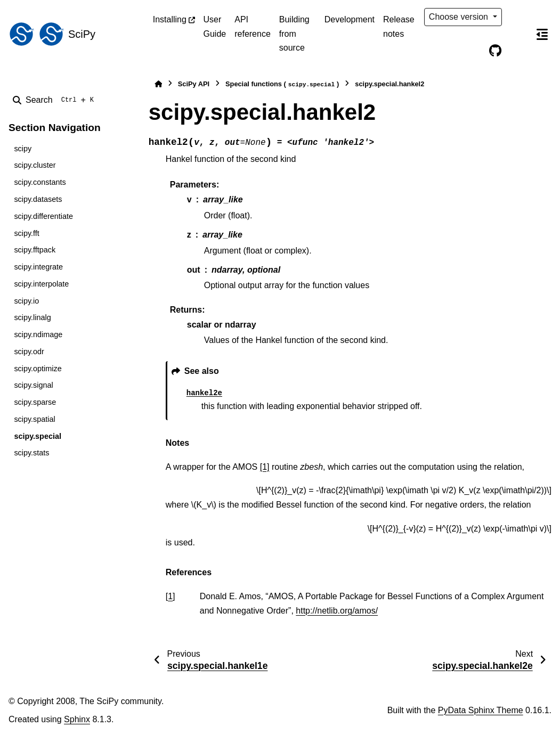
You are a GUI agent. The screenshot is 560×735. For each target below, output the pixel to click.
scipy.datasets (38, 199)
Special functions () (282, 84)
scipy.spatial (34, 419)
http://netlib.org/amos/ (337, 611)
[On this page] (542, 34)
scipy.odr (29, 352)
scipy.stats (31, 453)
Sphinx (77, 719)
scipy (23, 149)
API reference (253, 26)
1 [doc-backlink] (170, 596)
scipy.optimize (38, 369)
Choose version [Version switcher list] (460, 17)
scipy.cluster (35, 165)
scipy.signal (33, 385)
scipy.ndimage (38, 334)
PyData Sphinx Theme (481, 710)
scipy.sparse (35, 402)
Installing (170, 19)
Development (350, 19)
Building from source (294, 34)
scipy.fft (26, 233)
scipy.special (38, 436)
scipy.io (26, 301)
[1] (265, 467)
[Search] (55, 100)
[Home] (158, 84)
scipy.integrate (38, 267)
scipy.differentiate (43, 216)
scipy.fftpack (35, 250)
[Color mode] (517, 17)
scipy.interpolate (41, 284)
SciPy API (194, 84)
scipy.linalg (32, 317)
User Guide (215, 26)
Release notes (399, 26)
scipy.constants (40, 182)
